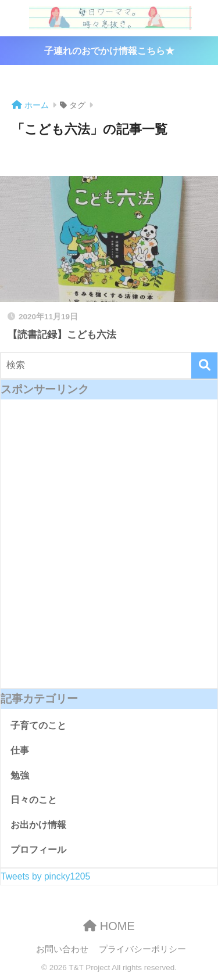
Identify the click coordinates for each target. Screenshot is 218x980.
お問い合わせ (62, 949)
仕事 (20, 750)
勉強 (20, 775)
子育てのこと (38, 725)
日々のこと (34, 800)
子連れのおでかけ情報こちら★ (109, 51)
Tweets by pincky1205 (45, 876)
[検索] (204, 365)
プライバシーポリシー (142, 949)
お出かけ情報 (38, 825)
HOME (109, 926)
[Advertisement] (109, 552)
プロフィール (38, 850)
